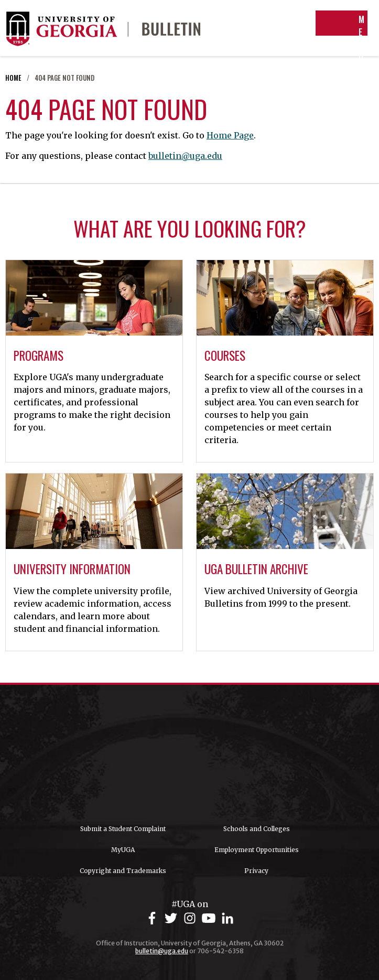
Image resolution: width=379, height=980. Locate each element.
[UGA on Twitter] (172, 918)
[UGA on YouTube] (210, 918)
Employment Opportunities (257, 850)
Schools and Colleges (257, 829)
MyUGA (123, 850)
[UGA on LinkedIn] (228, 918)
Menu (343, 38)
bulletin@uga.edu (185, 156)
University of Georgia (190, 755)
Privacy (256, 871)
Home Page (230, 135)
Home (13, 78)
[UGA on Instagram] (191, 918)
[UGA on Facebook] (154, 918)
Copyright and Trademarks (123, 871)
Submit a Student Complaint (123, 829)
